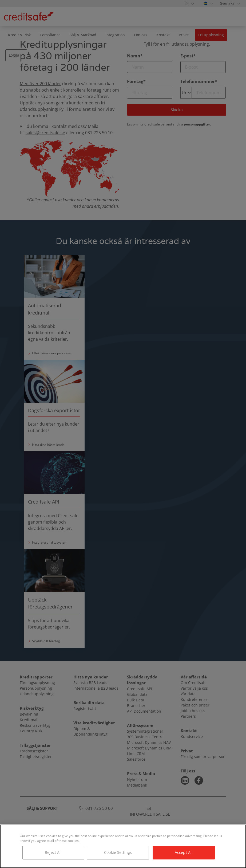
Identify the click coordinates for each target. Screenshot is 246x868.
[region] (123, 846)
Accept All (184, 852)
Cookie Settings (118, 852)
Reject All (53, 852)
